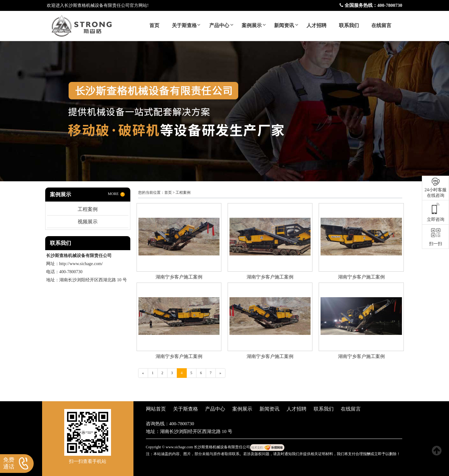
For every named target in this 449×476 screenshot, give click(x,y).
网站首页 (156, 409)
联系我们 (349, 25)
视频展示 (88, 222)
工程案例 (88, 209)
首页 (154, 25)
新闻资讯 (284, 25)
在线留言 (381, 25)
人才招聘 (316, 25)
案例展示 (252, 25)
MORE (116, 194)
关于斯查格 (184, 25)
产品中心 (219, 25)
